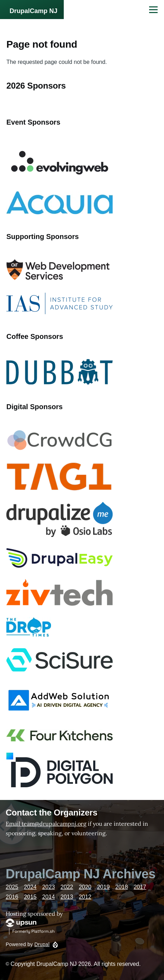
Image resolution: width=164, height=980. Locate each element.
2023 (49, 887)
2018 (122, 887)
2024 (30, 887)
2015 (30, 897)
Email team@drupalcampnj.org (46, 824)
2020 (85, 887)
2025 (12, 887)
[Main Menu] (153, 10)
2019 (103, 887)
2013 (67, 897)
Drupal (42, 944)
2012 (85, 897)
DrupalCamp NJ (33, 11)
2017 (140, 887)
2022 (67, 887)
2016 (12, 897)
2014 (49, 897)
